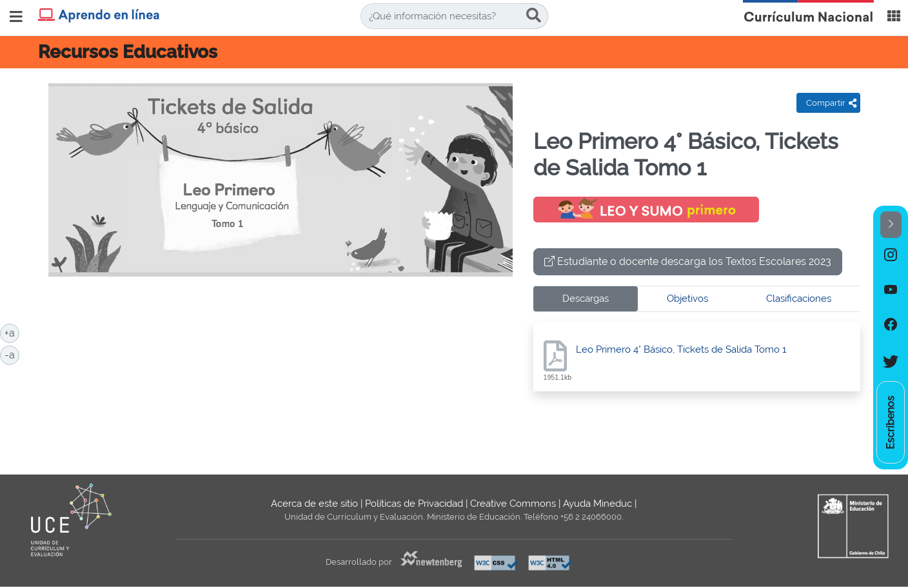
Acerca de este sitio (314, 504)
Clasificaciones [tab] (799, 299)
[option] (891, 255)
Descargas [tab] (586, 299)
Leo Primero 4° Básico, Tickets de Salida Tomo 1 (681, 349)
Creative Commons (513, 504)
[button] (891, 225)
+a (12, 332)
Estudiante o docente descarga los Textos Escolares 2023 (688, 261)
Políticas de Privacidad (414, 504)
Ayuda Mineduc (597, 504)
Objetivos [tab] (687, 299)
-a (12, 354)
